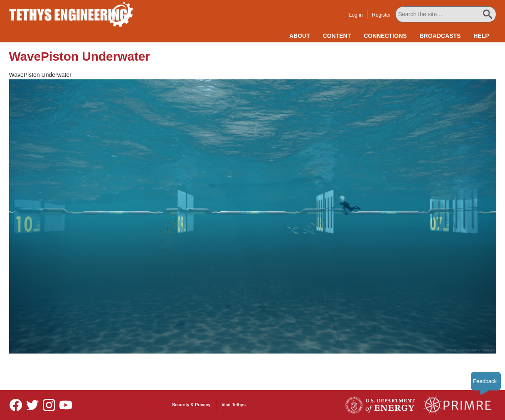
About (300, 36)
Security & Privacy (191, 405)
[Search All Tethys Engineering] (446, 14)
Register (382, 15)
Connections (385, 36)
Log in (356, 15)
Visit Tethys (234, 405)
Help (481, 36)
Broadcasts (440, 36)
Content (337, 36)
